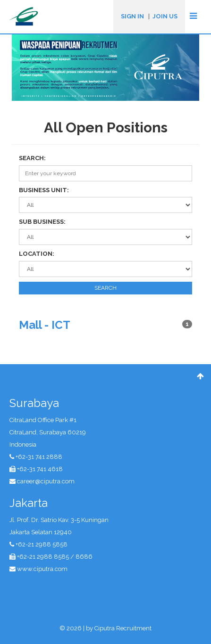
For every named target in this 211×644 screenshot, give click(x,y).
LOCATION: (37, 254)
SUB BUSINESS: (42, 222)
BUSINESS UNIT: (44, 190)
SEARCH (105, 288)
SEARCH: (32, 158)
